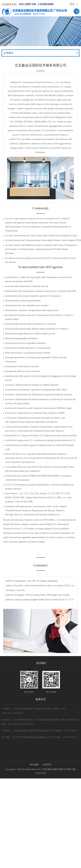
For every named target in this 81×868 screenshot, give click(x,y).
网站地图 (34, 765)
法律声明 (47, 765)
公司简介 (9, 53)
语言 (72, 4)
